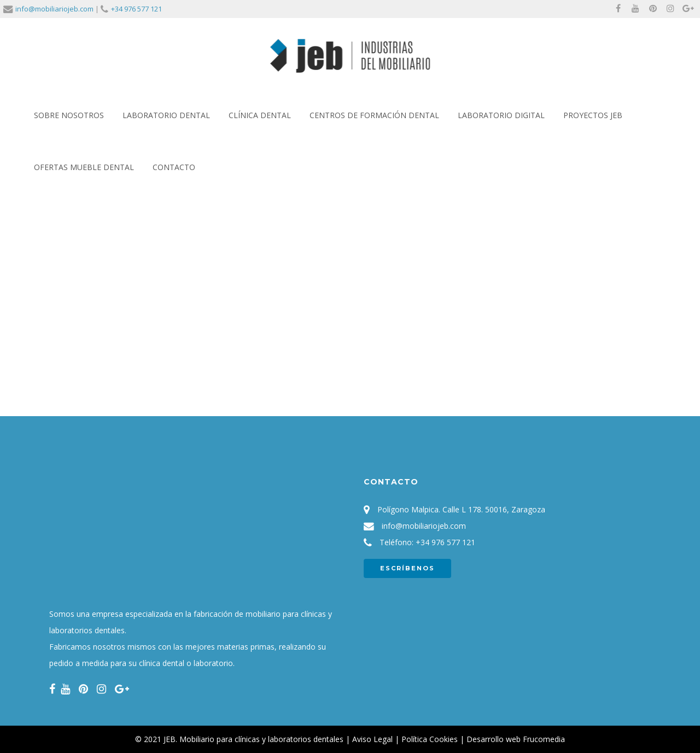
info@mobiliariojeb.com (54, 9)
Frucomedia (544, 739)
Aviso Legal (372, 739)
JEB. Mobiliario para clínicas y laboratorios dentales (253, 739)
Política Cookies (430, 739)
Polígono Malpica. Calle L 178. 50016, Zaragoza (461, 509)
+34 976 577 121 (136, 9)
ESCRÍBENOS (407, 568)
